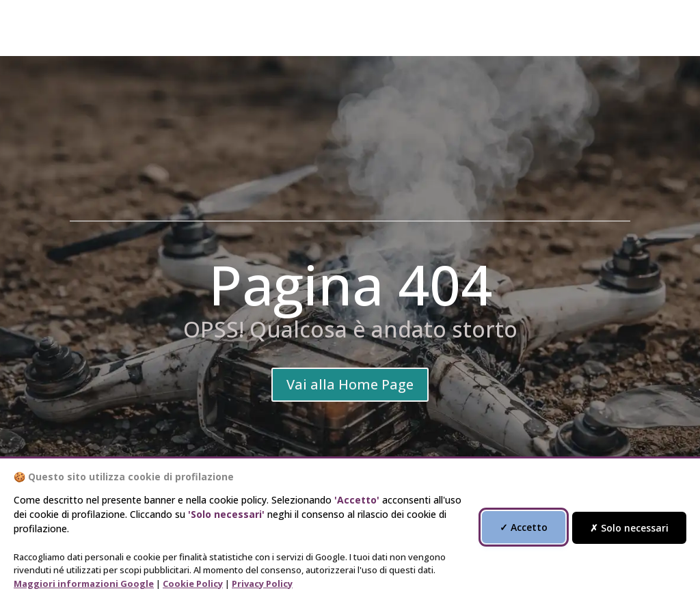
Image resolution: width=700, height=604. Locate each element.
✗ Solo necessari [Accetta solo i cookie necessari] (629, 528)
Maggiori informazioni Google (84, 584)
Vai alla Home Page (350, 384)
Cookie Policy (193, 584)
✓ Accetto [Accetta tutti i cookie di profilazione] (524, 527)
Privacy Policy (262, 584)
